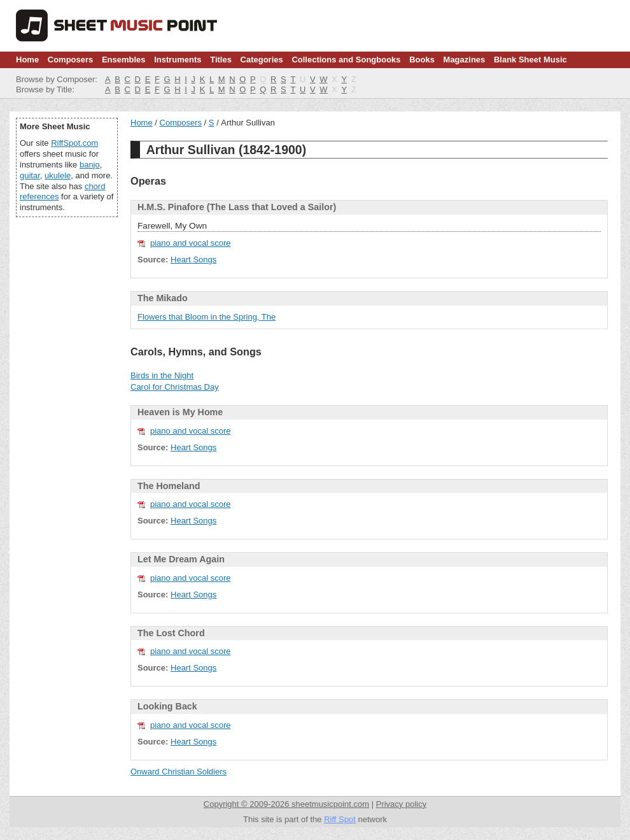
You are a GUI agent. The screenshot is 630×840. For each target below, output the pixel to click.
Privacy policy (401, 804)
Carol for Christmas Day (175, 387)
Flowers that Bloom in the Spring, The (206, 317)
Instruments (178, 60)
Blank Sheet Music (530, 60)
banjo (90, 165)
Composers (71, 60)
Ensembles (124, 60)
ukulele (58, 175)
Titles (221, 60)
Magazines (465, 60)
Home (27, 60)
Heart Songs (193, 260)
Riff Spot (340, 819)
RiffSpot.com (74, 143)
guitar (30, 175)
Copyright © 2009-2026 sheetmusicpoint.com (286, 804)
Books (422, 60)
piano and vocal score (190, 243)
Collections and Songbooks (346, 60)
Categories (262, 60)
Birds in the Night (162, 375)
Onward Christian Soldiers (178, 772)
